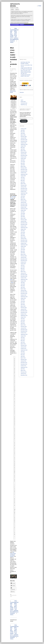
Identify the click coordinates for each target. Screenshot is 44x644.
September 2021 (24, 193)
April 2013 (23, 342)
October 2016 (23, 278)
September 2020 (24, 209)
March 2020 (23, 218)
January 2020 (23, 221)
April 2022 (23, 182)
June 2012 (23, 353)
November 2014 (24, 312)
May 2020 (23, 215)
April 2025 (23, 133)
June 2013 (23, 339)
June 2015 (23, 301)
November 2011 (24, 364)
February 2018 (24, 256)
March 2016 (23, 289)
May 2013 (23, 341)
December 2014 (24, 311)
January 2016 (23, 290)
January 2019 (23, 239)
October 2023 (23, 157)
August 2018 (23, 246)
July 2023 (23, 160)
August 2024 (23, 146)
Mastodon (22, 92)
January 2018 (23, 257)
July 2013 (23, 338)
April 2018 (23, 253)
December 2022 (24, 170)
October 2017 (23, 262)
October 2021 (23, 191)
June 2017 (23, 267)
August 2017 (23, 264)
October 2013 (23, 333)
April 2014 (23, 323)
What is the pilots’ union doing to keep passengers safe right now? (26, 72)
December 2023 (24, 155)
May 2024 (23, 148)
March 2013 (23, 344)
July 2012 (23, 352)
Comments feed (24, 103)
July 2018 (23, 248)
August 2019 (23, 229)
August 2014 (23, 317)
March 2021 (23, 199)
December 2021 (24, 188)
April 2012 (23, 356)
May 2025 (23, 132)
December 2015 (24, 292)
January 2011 (23, 374)
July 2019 (23, 231)
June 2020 (23, 214)
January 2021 (23, 203)
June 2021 (23, 196)
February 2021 (24, 201)
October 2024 (23, 143)
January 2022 (23, 187)
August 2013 (23, 336)
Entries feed (23, 102)
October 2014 (23, 314)
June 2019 (23, 232)
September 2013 (24, 334)
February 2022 (24, 185)
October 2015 (23, 295)
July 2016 (23, 283)
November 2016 (24, 276)
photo (22, 25)
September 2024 (24, 144)
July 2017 (23, 265)
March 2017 (23, 272)
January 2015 (23, 309)
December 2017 (24, 259)
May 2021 (23, 198)
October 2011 (23, 366)
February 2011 (24, 372)
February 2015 (24, 308)
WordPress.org (24, 105)
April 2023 (23, 165)
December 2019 (24, 223)
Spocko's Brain (15, 5)
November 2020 (24, 206)
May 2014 (23, 322)
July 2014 (23, 319)
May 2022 (23, 181)
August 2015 (23, 298)
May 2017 (23, 268)
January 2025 (23, 138)
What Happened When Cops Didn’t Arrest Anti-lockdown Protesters (16, 34)
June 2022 (23, 179)
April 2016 (23, 287)
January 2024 (23, 154)
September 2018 (24, 245)
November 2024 (24, 141)
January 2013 (23, 347)
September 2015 (24, 297)
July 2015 (23, 300)
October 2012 (23, 348)
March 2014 (23, 325)
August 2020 (23, 210)
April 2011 (23, 369)
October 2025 (23, 129)
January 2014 (23, 328)
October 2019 (23, 226)
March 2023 (23, 166)
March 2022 (23, 184)
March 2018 (23, 254)
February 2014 (24, 327)
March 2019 (23, 237)
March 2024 (23, 151)
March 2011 (23, 370)
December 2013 (24, 330)
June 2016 (23, 284)
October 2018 (23, 243)
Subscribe (24, 121)
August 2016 (23, 281)
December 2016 (24, 275)
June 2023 (23, 162)
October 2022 (23, 173)
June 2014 (23, 320)
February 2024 (24, 152)
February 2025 (24, 137)
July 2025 (23, 130)
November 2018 (24, 242)
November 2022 (24, 171)
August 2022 (23, 176)
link (11, 280)
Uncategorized (15, 25)
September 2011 (24, 367)
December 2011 (24, 363)
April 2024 (23, 149)
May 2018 (23, 251)
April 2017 (23, 270)
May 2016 (23, 286)
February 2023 (24, 168)
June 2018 (23, 250)
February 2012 (24, 360)
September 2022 (24, 174)
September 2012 (24, 350)
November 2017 (24, 261)
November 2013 (24, 331)
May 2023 (23, 163)
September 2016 (24, 279)
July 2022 (23, 177)
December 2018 (24, 240)
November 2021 (24, 190)
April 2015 (23, 305)
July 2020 (23, 212)
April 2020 (23, 217)
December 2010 (24, 375)
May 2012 (23, 355)
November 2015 (24, 294)
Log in (22, 100)
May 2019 (23, 234)
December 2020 (24, 204)
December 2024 (24, 140)
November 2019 (24, 224)
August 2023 (23, 159)
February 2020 (24, 220)
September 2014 (24, 316)
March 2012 (23, 358)
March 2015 (23, 306)
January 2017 (23, 273)
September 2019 (24, 228)
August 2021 (23, 195)
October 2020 (23, 207)
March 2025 (23, 135)
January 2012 (23, 361)
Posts (40, 6)
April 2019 (23, 235)
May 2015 (23, 303)
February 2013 (24, 345)
